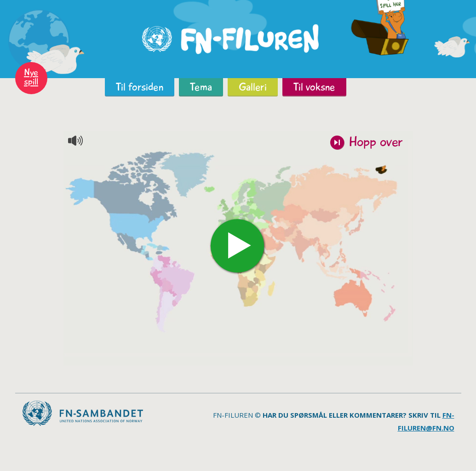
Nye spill (31, 77)
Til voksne (314, 87)
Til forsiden (140, 87)
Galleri (253, 87)
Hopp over (376, 143)
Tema (201, 87)
